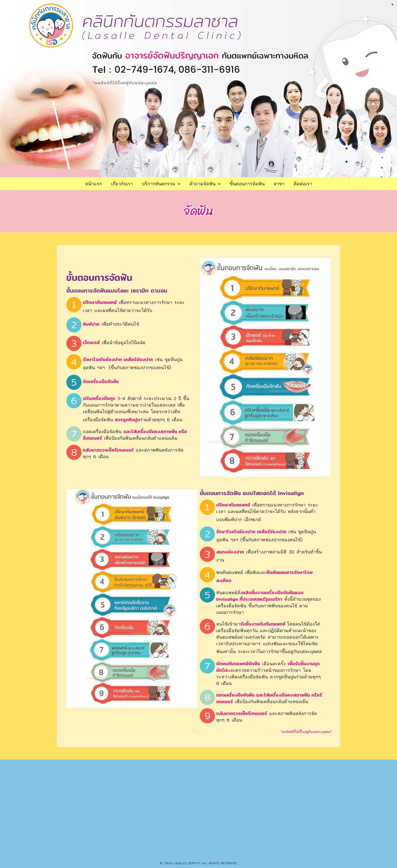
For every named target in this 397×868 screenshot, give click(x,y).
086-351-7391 (216, 853)
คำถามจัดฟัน (205, 184)
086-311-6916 (198, 802)
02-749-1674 (174, 802)
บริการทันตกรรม (161, 184)
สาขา (279, 184)
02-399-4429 (190, 853)
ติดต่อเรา (303, 184)
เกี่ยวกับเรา (122, 184)
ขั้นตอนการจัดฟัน (247, 184)
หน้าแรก (94, 184)
